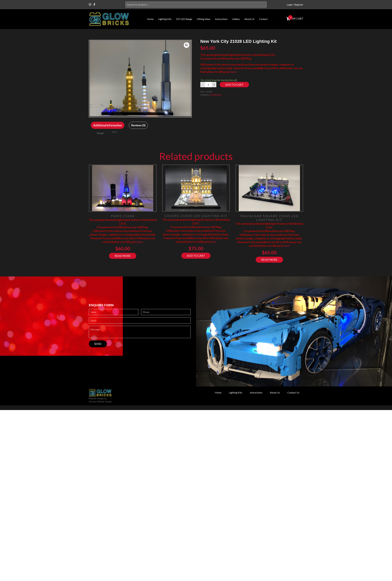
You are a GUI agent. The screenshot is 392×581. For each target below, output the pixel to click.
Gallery (236, 19)
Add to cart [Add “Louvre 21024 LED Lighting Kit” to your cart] (196, 256)
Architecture (216, 95)
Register (299, 5)
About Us (249, 19)
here (234, 72)
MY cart (297, 19)
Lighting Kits (165, 19)
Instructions (221, 19)
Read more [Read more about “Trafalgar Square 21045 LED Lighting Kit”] (269, 260)
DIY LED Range (184, 19)
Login (290, 5)
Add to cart (234, 85)
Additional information (108, 125)
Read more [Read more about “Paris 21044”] (123, 256)
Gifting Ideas (204, 19)
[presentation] (112, 353)
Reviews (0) (138, 125)
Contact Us (293, 393)
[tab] (108, 125)
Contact (263, 19)
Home (150, 19)
